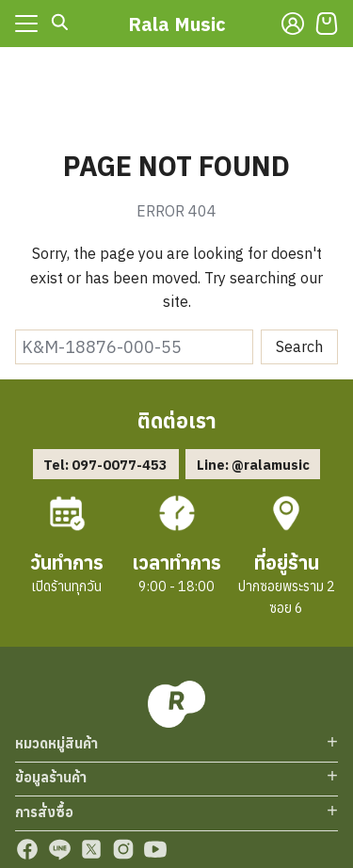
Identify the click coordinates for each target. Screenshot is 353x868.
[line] (59, 849)
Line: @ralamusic (253, 465)
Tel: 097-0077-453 (105, 465)
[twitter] (91, 849)
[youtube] (155, 849)
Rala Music (177, 24)
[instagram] (123, 849)
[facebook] (27, 849)
